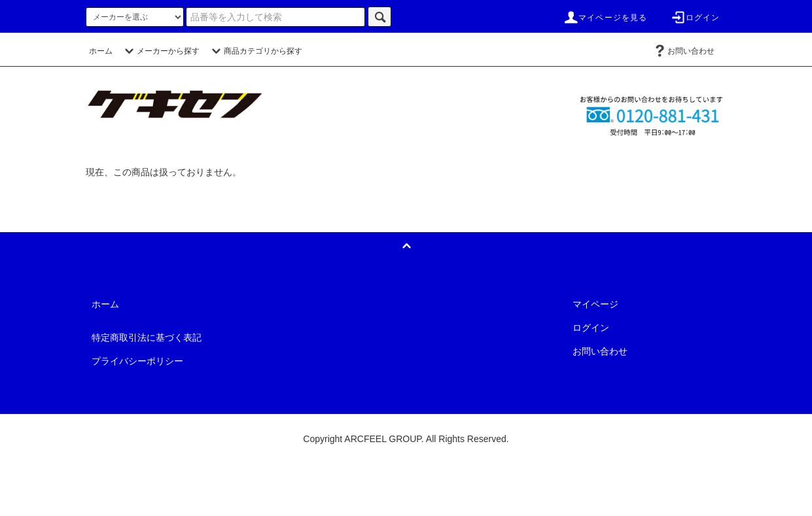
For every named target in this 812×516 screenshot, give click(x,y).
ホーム (101, 51)
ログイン (695, 18)
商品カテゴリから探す (255, 51)
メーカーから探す (160, 51)
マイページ (595, 304)
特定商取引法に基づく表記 (147, 337)
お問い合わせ (683, 51)
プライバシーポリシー (137, 361)
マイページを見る (605, 18)
